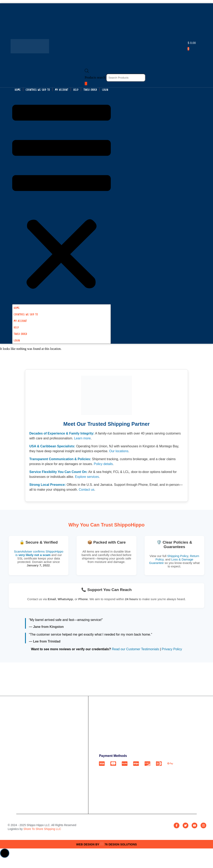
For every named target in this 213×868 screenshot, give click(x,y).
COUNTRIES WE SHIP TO (38, 90)
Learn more (82, 438)
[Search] (86, 84)
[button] (61, 198)
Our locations (119, 451)
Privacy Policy (172, 649)
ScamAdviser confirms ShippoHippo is (39, 553)
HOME (18, 90)
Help (76, 90)
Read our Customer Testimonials (135, 649)
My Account (62, 90)
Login (105, 90)
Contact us (87, 490)
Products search (95, 77)
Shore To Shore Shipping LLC (42, 829)
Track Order (90, 90)
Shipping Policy (178, 556)
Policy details (103, 464)
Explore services (87, 477)
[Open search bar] (87, 72)
